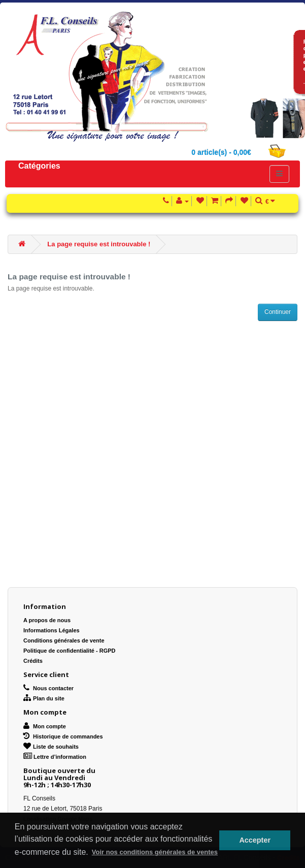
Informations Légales (52, 630)
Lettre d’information (55, 757)
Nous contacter (48, 688)
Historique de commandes (63, 736)
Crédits (33, 661)
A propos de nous (47, 620)
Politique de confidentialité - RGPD (70, 651)
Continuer (278, 312)
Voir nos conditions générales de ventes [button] (155, 852)
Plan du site (44, 698)
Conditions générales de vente (64, 640)
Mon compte (45, 726)
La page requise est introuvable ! (99, 244)
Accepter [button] (255, 840)
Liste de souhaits (51, 747)
